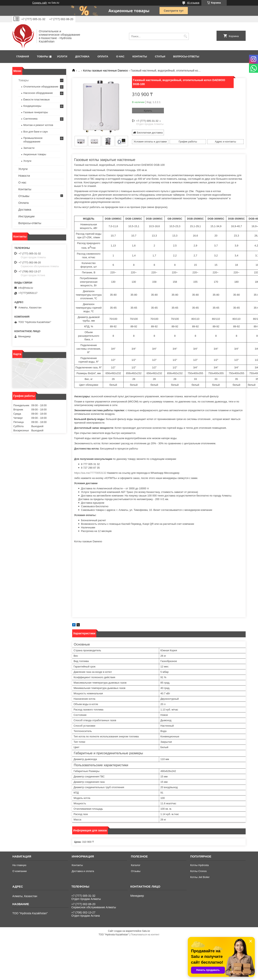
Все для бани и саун (35, 132)
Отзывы (24, 196)
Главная (23, 56)
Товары (43, 56)
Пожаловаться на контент (145, 935)
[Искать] (185, 36)
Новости (24, 176)
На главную (19, 865)
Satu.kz (146, 931)
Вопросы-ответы (186, 56)
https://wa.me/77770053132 (90, 473)
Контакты (140, 56)
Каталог (136, 865)
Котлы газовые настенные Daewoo (106, 71)
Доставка (82, 56)
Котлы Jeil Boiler (200, 877)
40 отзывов (193, 3)
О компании (20, 871)
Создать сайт (40, 3)
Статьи (160, 56)
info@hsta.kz (26, 288)
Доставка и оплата (83, 871)
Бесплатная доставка (150, 133)
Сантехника (30, 119)
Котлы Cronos (198, 871)
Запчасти (29, 148)
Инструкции (26, 216)
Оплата (103, 56)
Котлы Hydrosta (199, 865)
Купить (148, 111)
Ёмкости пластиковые (36, 100)
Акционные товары (35, 154)
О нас (120, 56)
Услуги (62, 56)
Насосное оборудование (38, 93)
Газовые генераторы (36, 112)
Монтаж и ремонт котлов (38, 125)
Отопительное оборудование (41, 87)
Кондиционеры (32, 106)
